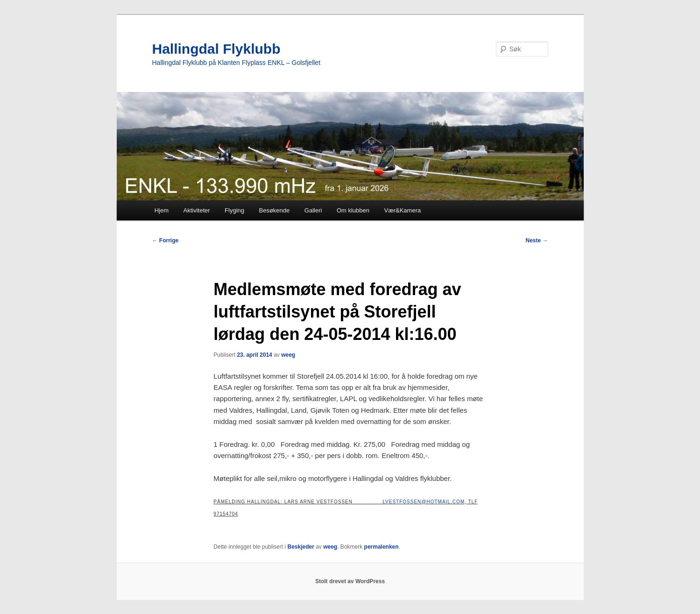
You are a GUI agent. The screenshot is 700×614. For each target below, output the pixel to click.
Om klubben (353, 210)
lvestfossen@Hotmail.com (424, 502)
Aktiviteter (197, 210)
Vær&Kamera (402, 210)
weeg (288, 355)
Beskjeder (301, 547)
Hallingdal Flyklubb (216, 49)
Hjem (162, 210)
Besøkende (275, 210)
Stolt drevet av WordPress (350, 581)
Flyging (234, 210)
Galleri (313, 210)
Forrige (166, 240)
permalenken (382, 547)
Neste (537, 240)
